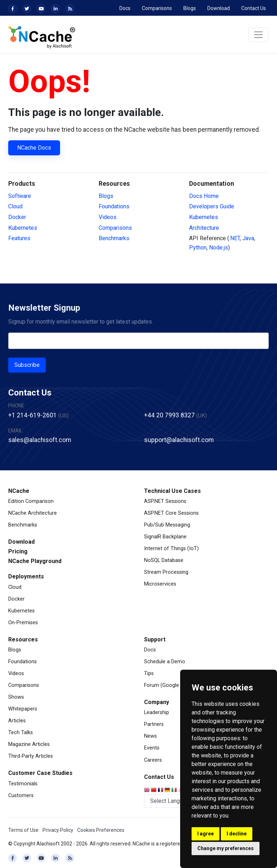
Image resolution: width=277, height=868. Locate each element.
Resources (23, 639)
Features (19, 238)
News (150, 736)
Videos (108, 217)
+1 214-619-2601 (33, 415)
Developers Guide (212, 206)
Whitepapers (23, 709)
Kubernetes (23, 228)
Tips (149, 673)
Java (248, 238)
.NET (234, 238)
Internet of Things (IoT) (171, 549)
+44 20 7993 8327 (169, 415)
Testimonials (23, 784)
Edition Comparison (31, 501)
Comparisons (157, 8)
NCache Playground (35, 561)
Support (155, 639)
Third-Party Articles (31, 756)
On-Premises (23, 623)
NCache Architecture (33, 513)
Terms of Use (23, 830)
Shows (16, 697)
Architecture (204, 228)
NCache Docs (34, 148)
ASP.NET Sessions (165, 501)
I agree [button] (206, 834)
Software (20, 196)
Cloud (15, 206)
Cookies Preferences (101, 830)
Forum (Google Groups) (172, 685)
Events (152, 748)
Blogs (190, 8)
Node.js (219, 248)
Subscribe (27, 365)
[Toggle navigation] (258, 35)
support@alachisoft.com (179, 440)
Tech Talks (21, 733)
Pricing (18, 551)
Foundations (114, 206)
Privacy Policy (58, 830)
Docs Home (204, 196)
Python (198, 248)
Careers (153, 760)
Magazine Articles (29, 744)
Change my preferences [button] (226, 848)
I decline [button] (237, 834)
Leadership (157, 712)
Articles (17, 721)
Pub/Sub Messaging (167, 525)
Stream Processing (166, 572)
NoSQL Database (164, 560)
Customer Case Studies (40, 773)
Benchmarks (114, 238)
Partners (154, 724)
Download (219, 8)
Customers (21, 796)
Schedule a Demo (165, 662)
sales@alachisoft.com (40, 440)
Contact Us (254, 8)
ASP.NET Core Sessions (171, 513)
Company (157, 702)
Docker (17, 217)
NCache (19, 491)
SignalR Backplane (165, 537)
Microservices (160, 584)
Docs (125, 8)
